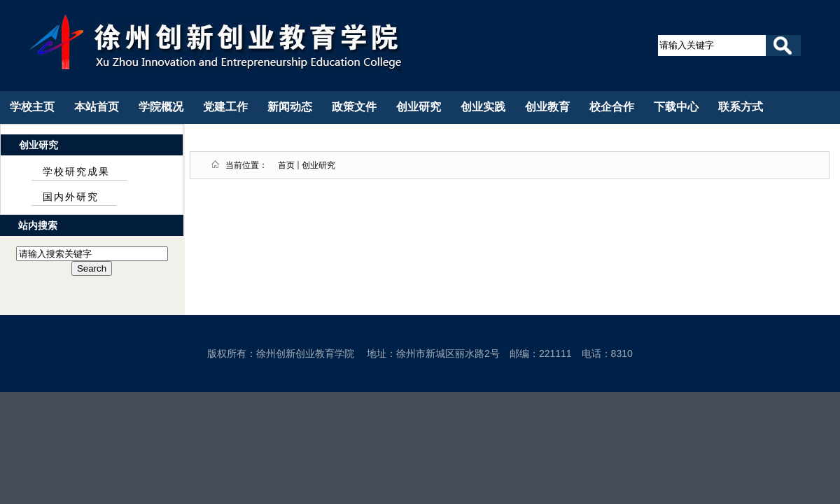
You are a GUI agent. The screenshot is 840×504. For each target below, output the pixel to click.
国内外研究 (71, 197)
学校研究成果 (76, 172)
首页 (286, 165)
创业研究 (318, 165)
